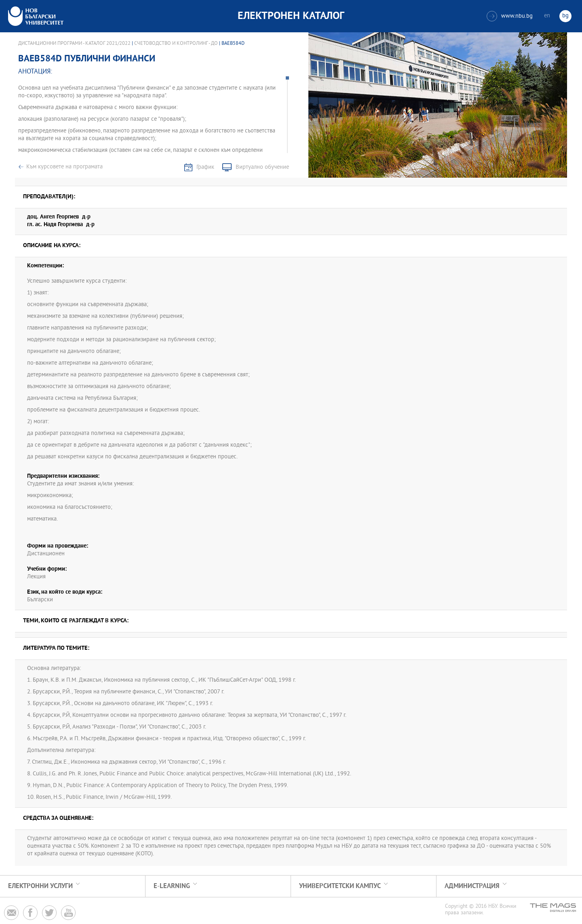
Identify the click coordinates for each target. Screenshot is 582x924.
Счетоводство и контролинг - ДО (176, 44)
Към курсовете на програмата (64, 167)
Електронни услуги (40, 886)
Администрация (472, 886)
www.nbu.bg (510, 16)
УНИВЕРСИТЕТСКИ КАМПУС (340, 886)
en (547, 16)
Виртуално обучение (262, 167)
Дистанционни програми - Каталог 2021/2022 (74, 44)
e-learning (172, 886)
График (205, 167)
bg (565, 16)
